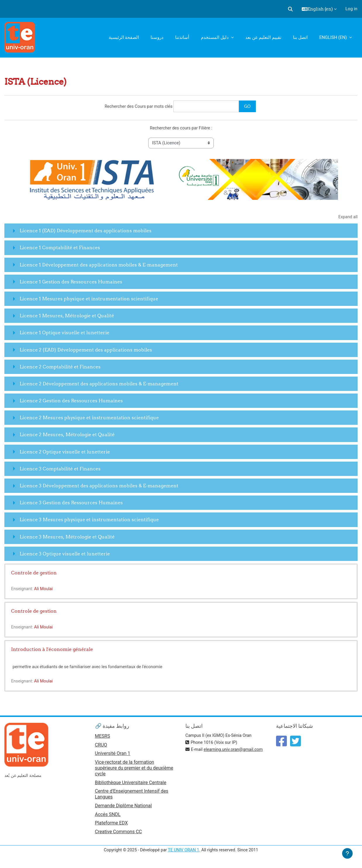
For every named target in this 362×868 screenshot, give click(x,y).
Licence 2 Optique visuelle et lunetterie (65, 452)
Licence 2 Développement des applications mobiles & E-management (99, 384)
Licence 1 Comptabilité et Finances (60, 248)
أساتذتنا (182, 37)
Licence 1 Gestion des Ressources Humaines (71, 282)
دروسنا (157, 37)
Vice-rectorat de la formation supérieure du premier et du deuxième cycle (134, 770)
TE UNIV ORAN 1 (183, 853)
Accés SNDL (108, 817)
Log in (351, 9)
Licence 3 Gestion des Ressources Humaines (71, 503)
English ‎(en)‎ (334, 37)
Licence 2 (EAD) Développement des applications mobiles (86, 350)
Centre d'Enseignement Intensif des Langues (132, 796)
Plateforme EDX (111, 825)
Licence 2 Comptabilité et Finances (60, 367)
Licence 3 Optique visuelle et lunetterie (65, 554)
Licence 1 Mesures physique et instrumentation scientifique (89, 299)
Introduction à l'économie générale (52, 650)
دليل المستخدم (215, 37)
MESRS (103, 737)
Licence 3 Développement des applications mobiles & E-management (99, 486)
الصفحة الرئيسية (124, 37)
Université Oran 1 (113, 755)
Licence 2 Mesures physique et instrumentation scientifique (89, 418)
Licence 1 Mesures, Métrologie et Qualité (67, 316)
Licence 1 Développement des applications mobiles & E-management (99, 265)
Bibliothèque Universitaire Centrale (131, 784)
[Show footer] (347, 853)
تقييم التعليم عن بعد (263, 37)
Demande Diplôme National (124, 808)
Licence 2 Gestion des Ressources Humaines (71, 401)
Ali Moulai (45, 590)
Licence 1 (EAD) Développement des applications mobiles (86, 231)
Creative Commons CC (119, 835)
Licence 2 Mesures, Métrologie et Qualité (67, 435)
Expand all (348, 217)
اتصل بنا (300, 37)
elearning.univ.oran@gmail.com (235, 751)
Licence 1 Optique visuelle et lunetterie (64, 333)
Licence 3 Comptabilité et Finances (60, 469)
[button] (290, 9)
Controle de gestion (34, 573)
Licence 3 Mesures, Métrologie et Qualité (67, 537)
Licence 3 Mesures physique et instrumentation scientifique (89, 520)
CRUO (101, 746)
